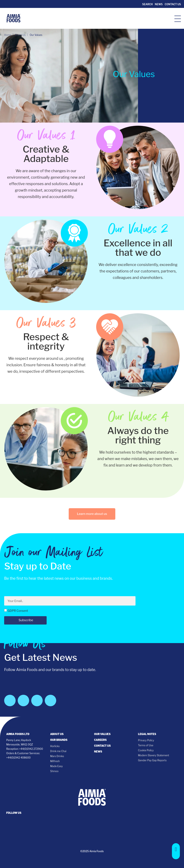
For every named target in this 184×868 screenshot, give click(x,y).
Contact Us (173, 4)
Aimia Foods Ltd (18, 734)
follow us (14, 813)
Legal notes (147, 734)
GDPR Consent (18, 611)
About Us (57, 734)
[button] (176, 851)
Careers (100, 740)
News (159, 4)
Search (147, 4)
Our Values (102, 734)
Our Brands (59, 740)
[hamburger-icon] (178, 18)
